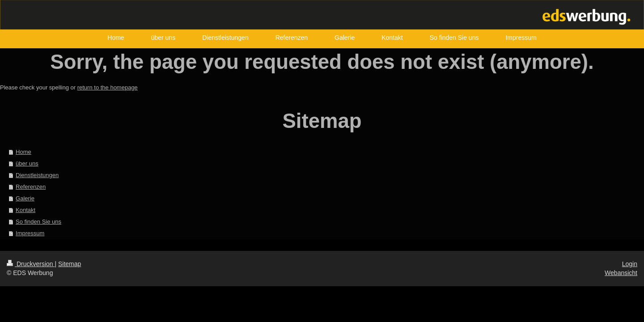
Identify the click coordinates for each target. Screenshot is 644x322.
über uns (27, 163)
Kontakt (25, 210)
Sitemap (70, 264)
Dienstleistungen (37, 175)
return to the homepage (108, 87)
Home (23, 152)
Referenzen (31, 187)
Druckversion (31, 264)
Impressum (30, 233)
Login (630, 264)
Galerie (25, 198)
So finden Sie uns (38, 222)
